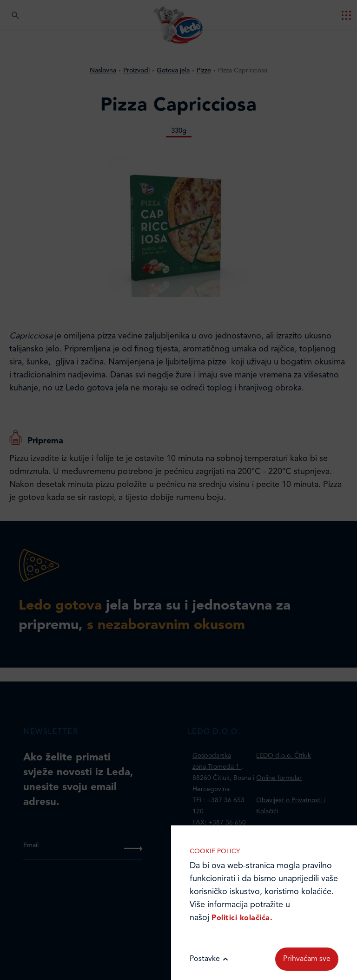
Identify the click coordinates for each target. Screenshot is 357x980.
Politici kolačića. (242, 918)
